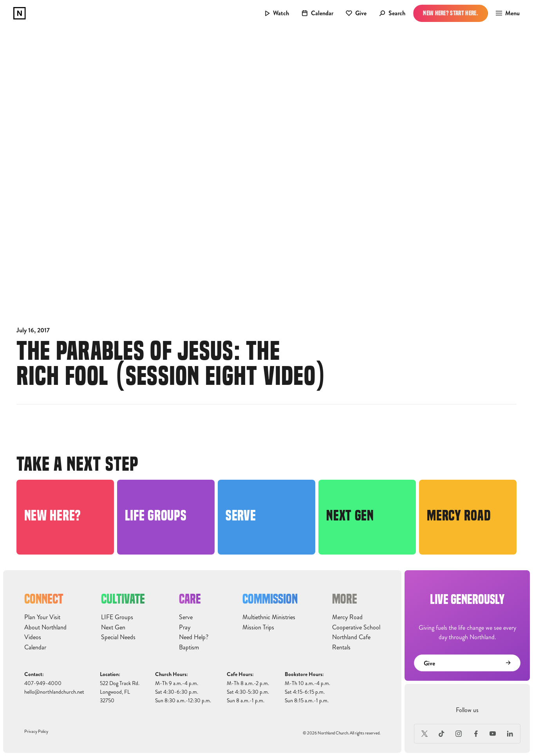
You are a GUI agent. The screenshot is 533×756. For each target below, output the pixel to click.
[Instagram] (459, 734)
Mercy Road (347, 617)
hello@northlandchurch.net (54, 692)
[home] (20, 13)
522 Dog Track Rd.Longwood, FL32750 (120, 692)
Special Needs (118, 637)
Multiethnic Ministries (269, 617)
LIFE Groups (117, 617)
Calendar (35, 647)
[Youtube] (493, 734)
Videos (33, 637)
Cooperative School (356, 627)
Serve (186, 617)
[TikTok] (442, 734)
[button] (505, 13)
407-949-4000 (43, 683)
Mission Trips (258, 627)
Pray (185, 627)
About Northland (45, 627)
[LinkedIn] (510, 734)
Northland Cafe (351, 637)
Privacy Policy (36, 732)
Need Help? (194, 637)
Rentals (341, 647)
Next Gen (113, 627)
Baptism (189, 647)
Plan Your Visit (42, 617)
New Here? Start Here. (451, 13)
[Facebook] (476, 734)
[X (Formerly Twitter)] (425, 734)
